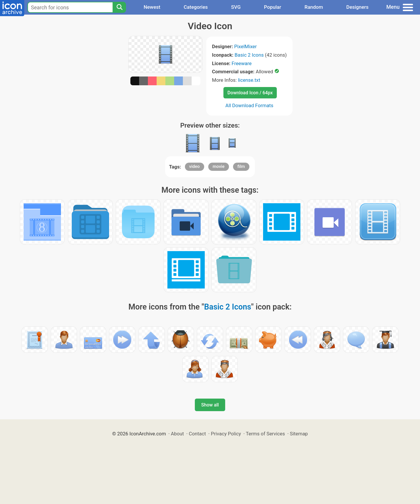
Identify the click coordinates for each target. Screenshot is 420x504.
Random (314, 7)
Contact (197, 434)
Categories (196, 7)
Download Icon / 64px (250, 93)
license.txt (249, 80)
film (241, 166)
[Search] (119, 7)
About (177, 434)
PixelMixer (245, 46)
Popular (273, 7)
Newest (152, 7)
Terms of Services (265, 434)
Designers (357, 7)
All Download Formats (250, 105)
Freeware (242, 63)
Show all (210, 405)
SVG (236, 7)
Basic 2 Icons (249, 55)
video (195, 166)
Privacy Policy (226, 434)
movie (219, 166)
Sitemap (299, 434)
